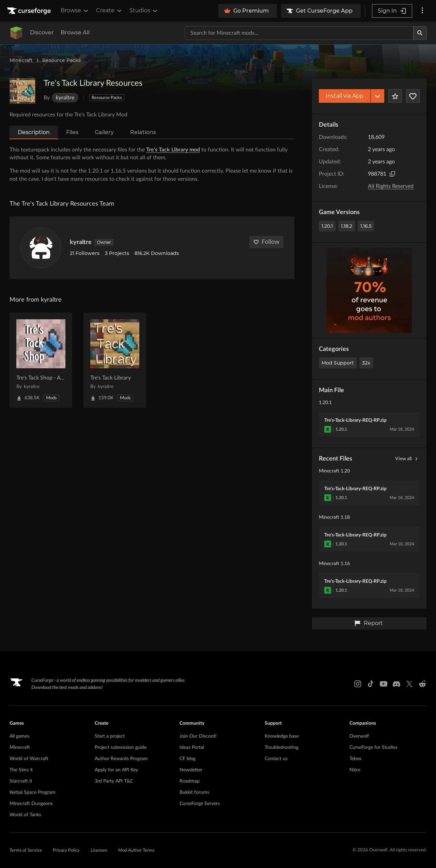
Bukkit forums (194, 792)
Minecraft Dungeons (31, 804)
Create (109, 11)
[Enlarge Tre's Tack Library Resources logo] (22, 91)
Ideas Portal (192, 748)
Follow (266, 242)
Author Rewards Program (121, 759)
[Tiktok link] (371, 684)
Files (72, 132)
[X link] (409, 684)
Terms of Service (26, 850)
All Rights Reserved (391, 186)
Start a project (110, 736)
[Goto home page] (30, 11)
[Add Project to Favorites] (395, 96)
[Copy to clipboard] (392, 174)
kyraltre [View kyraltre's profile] (81, 242)
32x (366, 363)
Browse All (75, 33)
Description (34, 132)
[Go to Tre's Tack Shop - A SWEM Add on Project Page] (41, 360)
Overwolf (359, 736)
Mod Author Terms (136, 850)
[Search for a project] (299, 33)
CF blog (188, 759)
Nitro (355, 770)
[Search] (420, 33)
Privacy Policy (66, 850)
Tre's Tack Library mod (173, 150)
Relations (143, 132)
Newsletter (191, 770)
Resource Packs (61, 60)
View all (407, 459)
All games (19, 736)
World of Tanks (25, 815)
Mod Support (338, 363)
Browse (75, 11)
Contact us (276, 759)
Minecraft (21, 60)
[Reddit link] (422, 684)
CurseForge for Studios (373, 748)
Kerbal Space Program (33, 792)
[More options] (422, 11)
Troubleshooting (282, 748)
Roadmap (190, 781)
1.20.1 (327, 226)
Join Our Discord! (198, 736)
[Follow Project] (413, 96)
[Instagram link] (358, 684)
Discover (42, 33)
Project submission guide (121, 748)
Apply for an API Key (116, 770)
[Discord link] (396, 684)
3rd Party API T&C (114, 781)
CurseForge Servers (200, 804)
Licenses (99, 850)
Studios (144, 11)
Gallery (104, 132)
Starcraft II (21, 781)
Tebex (355, 759)
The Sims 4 (21, 770)
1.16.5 (366, 226)
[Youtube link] (384, 684)
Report (369, 623)
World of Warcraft (29, 759)
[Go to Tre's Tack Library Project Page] (115, 360)
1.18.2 (347, 226)
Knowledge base (282, 736)
